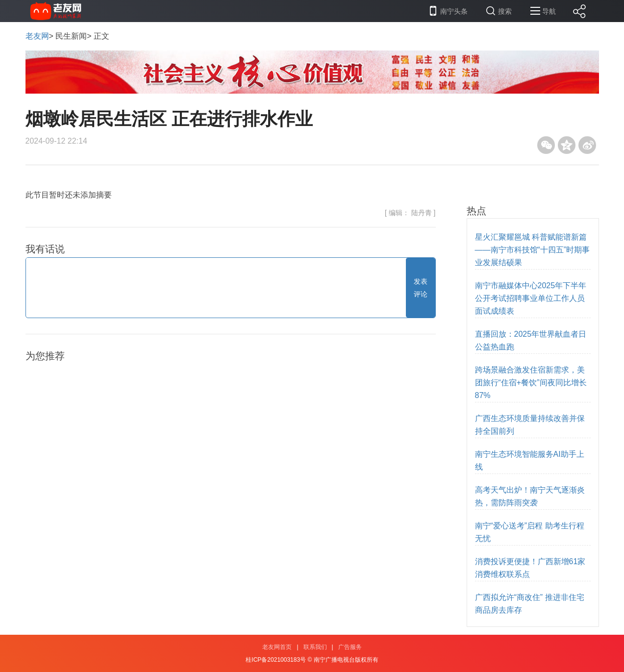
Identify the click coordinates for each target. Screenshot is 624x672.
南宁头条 (454, 11)
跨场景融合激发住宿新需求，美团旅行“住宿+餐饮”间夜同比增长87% (531, 383)
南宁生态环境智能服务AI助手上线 (530, 460)
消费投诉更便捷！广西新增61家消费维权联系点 (530, 568)
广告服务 (350, 647)
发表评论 (421, 288)
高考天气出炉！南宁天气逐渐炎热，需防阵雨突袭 (530, 496)
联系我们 (315, 647)
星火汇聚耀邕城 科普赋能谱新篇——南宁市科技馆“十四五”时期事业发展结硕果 (533, 250)
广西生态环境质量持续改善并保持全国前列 (530, 425)
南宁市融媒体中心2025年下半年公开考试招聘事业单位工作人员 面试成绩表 (531, 298)
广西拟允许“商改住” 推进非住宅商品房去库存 (530, 604)
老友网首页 (277, 647)
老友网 (37, 36)
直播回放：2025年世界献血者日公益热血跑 (531, 340)
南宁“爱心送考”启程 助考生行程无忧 (530, 532)
